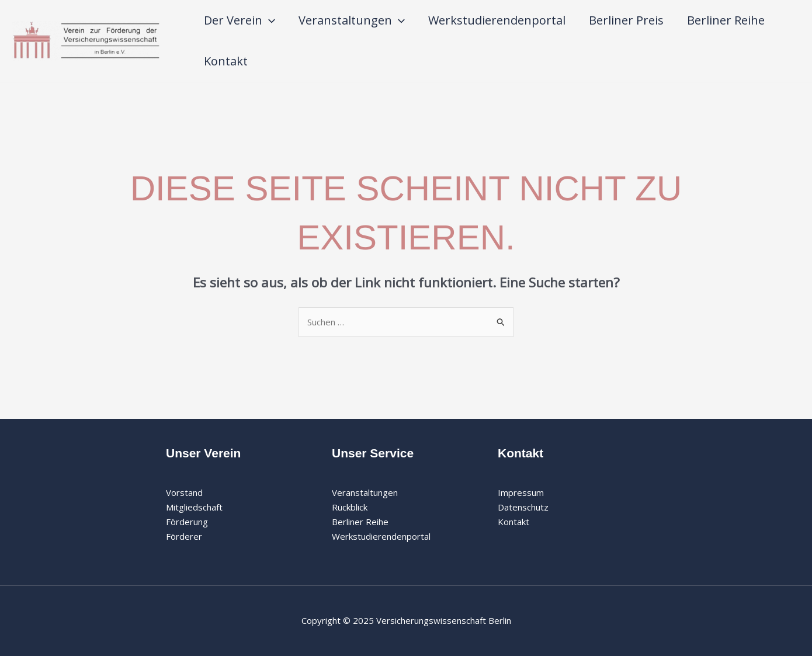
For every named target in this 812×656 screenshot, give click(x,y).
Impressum (521, 492)
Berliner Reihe (726, 20)
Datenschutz (523, 507)
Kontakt (226, 61)
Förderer (184, 536)
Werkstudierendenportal (497, 20)
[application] (269, 20)
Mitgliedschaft (194, 507)
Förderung (187, 522)
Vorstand (184, 492)
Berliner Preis (626, 20)
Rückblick (350, 507)
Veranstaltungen (352, 20)
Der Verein (240, 20)
